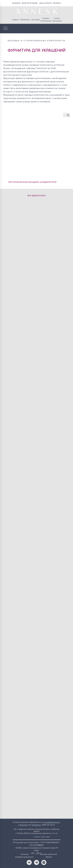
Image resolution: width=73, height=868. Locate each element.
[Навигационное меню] (5, 29)
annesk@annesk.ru (52, 822)
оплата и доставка (42, 837)
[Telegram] (36, 862)
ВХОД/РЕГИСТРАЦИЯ (30, 3)
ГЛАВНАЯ (15, 20)
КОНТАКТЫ (57, 3)
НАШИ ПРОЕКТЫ (46, 3)
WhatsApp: (37, 825)
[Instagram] (44, 862)
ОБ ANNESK (16, 3)
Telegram (24, 825)
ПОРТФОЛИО (25, 20)
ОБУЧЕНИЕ (35, 20)
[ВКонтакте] (29, 862)
